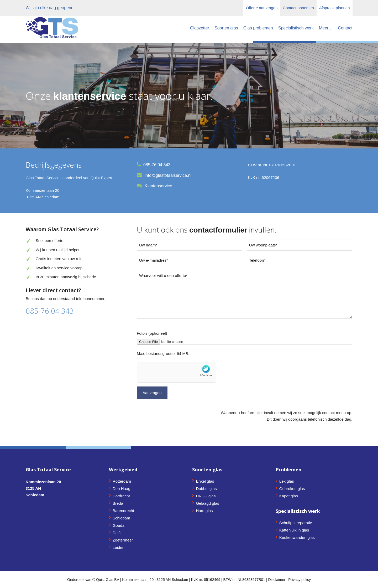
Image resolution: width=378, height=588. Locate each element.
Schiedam (121, 518)
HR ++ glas (206, 496)
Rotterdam (122, 481)
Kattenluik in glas (294, 530)
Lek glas (287, 481)
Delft (117, 533)
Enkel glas (205, 481)
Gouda (119, 525)
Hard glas (204, 511)
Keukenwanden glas (297, 537)
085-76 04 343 (50, 311)
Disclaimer (277, 580)
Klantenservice (158, 186)
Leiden (119, 547)
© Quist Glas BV (106, 580)
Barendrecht (123, 511)
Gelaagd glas (207, 503)
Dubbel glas (206, 489)
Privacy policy (300, 580)
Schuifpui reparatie (296, 523)
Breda (118, 503)
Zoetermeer (123, 540)
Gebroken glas (292, 489)
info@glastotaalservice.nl (168, 175)
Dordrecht (121, 496)
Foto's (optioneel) (152, 333)
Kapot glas (289, 496)
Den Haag (122, 489)
